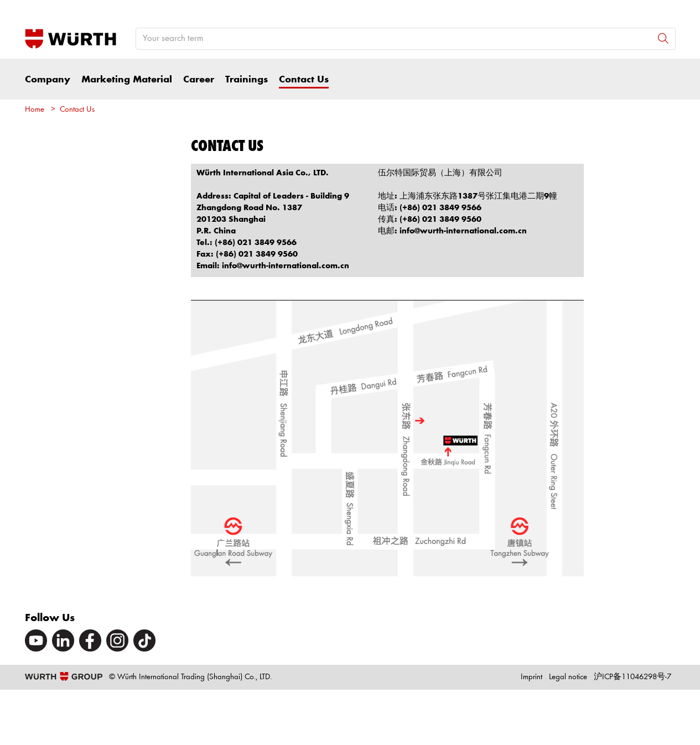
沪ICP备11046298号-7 (632, 677)
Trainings (247, 80)
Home (35, 110)
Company (48, 80)
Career (199, 80)
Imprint (532, 677)
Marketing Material (127, 80)
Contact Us (304, 80)
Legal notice (568, 677)
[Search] (663, 38)
